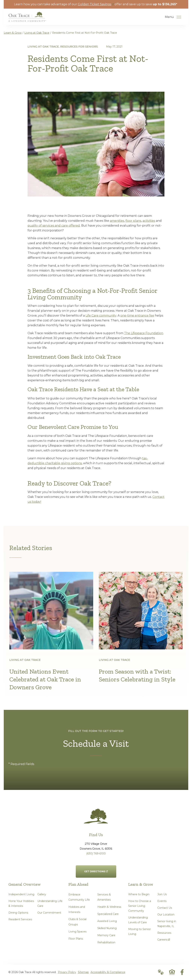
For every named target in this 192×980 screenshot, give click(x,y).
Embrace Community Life (79, 897)
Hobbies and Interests (77, 910)
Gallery (42, 895)
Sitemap (83, 973)
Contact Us (165, 908)
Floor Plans (76, 939)
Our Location (166, 915)
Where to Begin (139, 895)
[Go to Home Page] (27, 19)
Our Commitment (49, 913)
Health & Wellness (109, 907)
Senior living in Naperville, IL (167, 924)
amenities (117, 221)
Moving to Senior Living (139, 932)
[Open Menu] (179, 17)
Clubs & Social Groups (77, 922)
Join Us (162, 895)
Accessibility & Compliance (108, 973)
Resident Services (20, 920)
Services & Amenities (104, 897)
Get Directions (96, 870)
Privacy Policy (67, 973)
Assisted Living (107, 921)
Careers (164, 939)
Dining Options (18, 913)
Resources (164, 933)
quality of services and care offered (54, 226)
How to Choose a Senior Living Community (140, 906)
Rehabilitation (106, 943)
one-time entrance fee (137, 316)
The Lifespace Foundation (144, 333)
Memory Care (106, 936)
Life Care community (101, 316)
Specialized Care (108, 914)
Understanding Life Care (50, 904)
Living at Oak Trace (37, 33)
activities (149, 221)
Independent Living (21, 895)
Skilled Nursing (107, 929)
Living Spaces (77, 932)
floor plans (133, 221)
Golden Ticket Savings (96, 4)
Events (162, 901)
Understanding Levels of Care (138, 920)
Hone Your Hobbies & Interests (21, 904)
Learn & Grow (13, 33)
